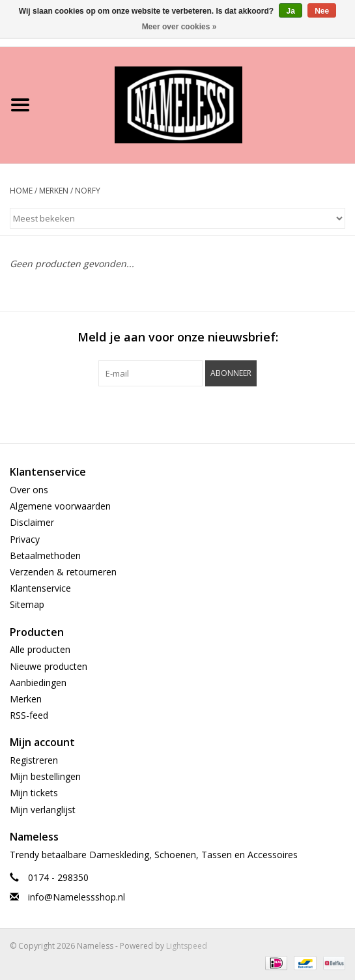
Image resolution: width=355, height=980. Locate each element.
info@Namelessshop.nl (77, 897)
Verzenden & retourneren (63, 572)
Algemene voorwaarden (60, 506)
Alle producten (40, 649)
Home (21, 191)
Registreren (34, 760)
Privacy (25, 539)
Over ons (29, 490)
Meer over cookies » (179, 27)
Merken (54, 191)
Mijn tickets (34, 793)
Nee (322, 11)
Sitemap (27, 604)
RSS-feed (29, 715)
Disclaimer (32, 522)
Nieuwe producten (49, 666)
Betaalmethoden (45, 555)
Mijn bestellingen (45, 776)
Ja (290, 11)
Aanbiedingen (38, 683)
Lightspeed (187, 946)
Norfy (88, 191)
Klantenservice (40, 588)
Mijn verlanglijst (43, 810)
